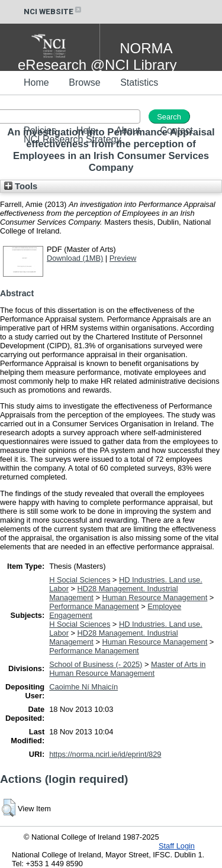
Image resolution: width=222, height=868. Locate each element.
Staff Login (177, 846)
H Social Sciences (80, 580)
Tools (21, 186)
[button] (9, 808)
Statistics (139, 82)
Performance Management (94, 606)
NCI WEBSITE (53, 12)
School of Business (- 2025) (96, 664)
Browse (84, 82)
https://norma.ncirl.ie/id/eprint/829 (105, 754)
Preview (123, 258)
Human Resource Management (155, 597)
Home (36, 82)
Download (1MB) (75, 258)
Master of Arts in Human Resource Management (127, 669)
